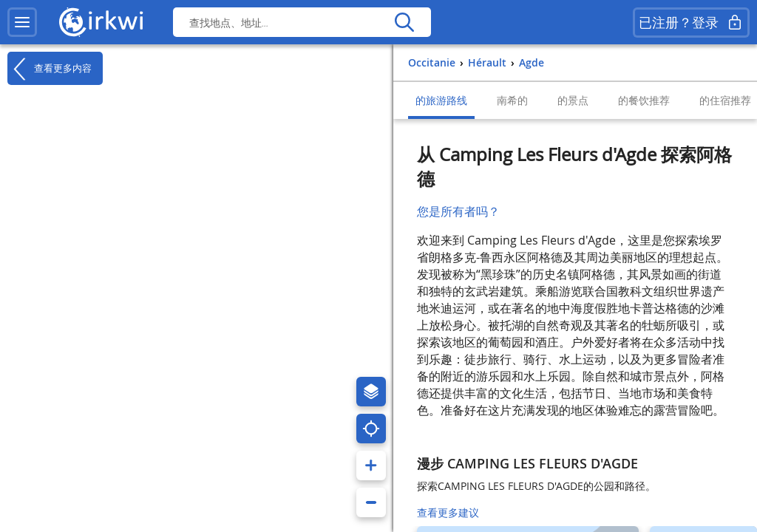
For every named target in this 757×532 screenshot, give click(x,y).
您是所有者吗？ (458, 211)
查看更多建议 (448, 512)
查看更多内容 (50, 69)
